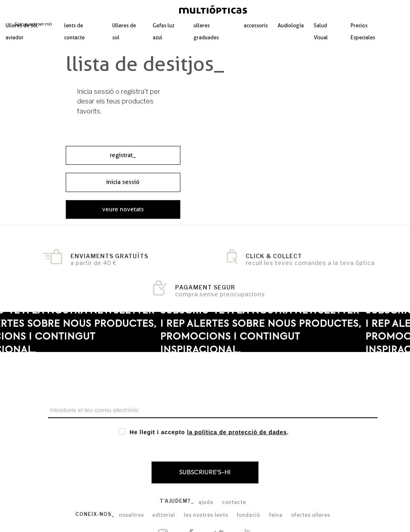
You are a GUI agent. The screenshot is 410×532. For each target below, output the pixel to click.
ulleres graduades (206, 31)
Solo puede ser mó (33, 24)
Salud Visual (321, 31)
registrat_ (123, 155)
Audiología (291, 25)
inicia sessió (123, 182)
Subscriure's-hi (205, 472)
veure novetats (123, 209)
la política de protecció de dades (237, 432)
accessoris (256, 25)
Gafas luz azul (164, 31)
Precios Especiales (363, 31)
